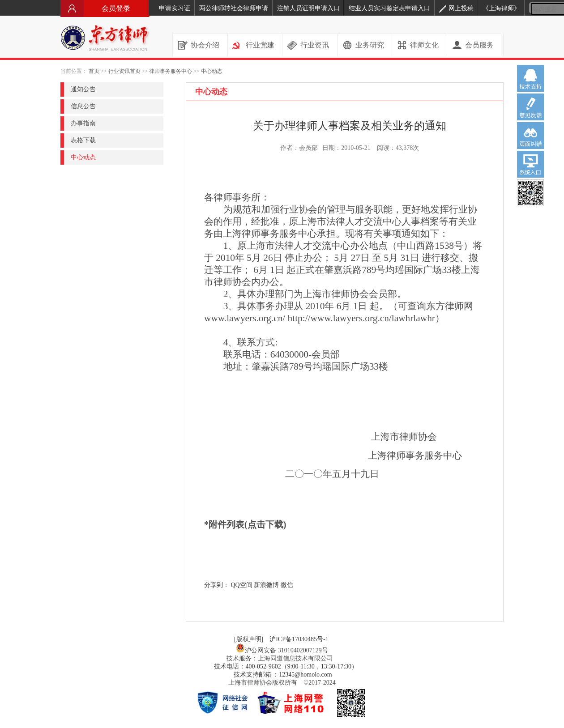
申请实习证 (175, 8)
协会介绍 (205, 45)
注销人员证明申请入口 (308, 8)
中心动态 (212, 71)
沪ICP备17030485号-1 (299, 639)
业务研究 (370, 45)
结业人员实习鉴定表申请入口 (389, 8)
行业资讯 (315, 45)
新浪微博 (266, 585)
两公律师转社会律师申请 (234, 8)
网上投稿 (456, 8)
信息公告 (83, 106)
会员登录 (105, 8)
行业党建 (260, 45)
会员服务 (479, 45)
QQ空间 (242, 585)
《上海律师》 (501, 8)
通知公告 (83, 89)
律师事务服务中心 (171, 71)
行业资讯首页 (124, 71)
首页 (94, 71)
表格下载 (83, 140)
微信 (287, 585)
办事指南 (83, 123)
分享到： (217, 585)
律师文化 (424, 45)
